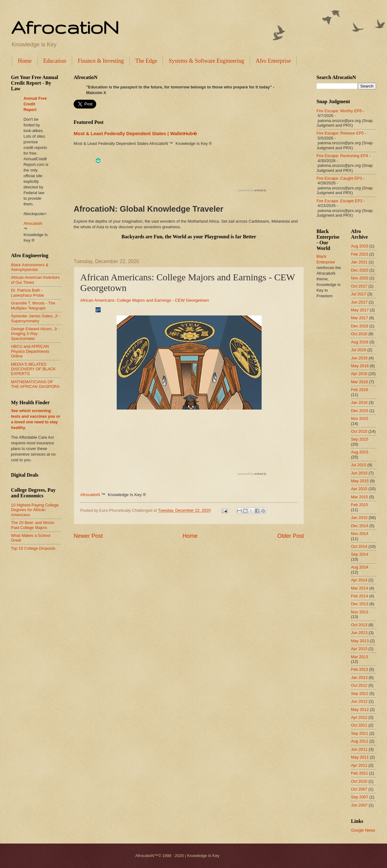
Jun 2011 (359, 749)
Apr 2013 (359, 649)
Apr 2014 (359, 580)
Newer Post (88, 536)
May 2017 (360, 310)
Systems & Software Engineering (206, 61)
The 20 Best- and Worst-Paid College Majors (33, 525)
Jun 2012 (359, 701)
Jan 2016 (359, 402)
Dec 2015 (360, 411)
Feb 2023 (359, 254)
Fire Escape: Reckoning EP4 (342, 156)
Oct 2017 (359, 286)
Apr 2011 (359, 765)
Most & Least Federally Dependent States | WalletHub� (135, 133)
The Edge (146, 61)
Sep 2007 (360, 797)
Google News (363, 830)
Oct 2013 (359, 625)
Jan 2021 (359, 262)
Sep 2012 (360, 693)
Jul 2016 (359, 350)
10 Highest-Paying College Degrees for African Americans (35, 510)
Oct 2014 (359, 546)
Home (25, 61)
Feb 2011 (359, 773)
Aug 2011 (360, 741)
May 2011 (360, 757)
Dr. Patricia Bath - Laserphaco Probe (27, 293)
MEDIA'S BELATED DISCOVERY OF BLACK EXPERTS (33, 369)
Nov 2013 (360, 612)
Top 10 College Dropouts (33, 548)
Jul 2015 (359, 465)
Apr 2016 (359, 374)
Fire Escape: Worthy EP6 (339, 111)
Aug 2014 (360, 567)
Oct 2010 (359, 781)
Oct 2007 (359, 789)
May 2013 (360, 641)
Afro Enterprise (273, 61)
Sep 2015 (360, 439)
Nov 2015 (360, 418)
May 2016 (360, 366)
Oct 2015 (359, 431)
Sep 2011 (360, 733)
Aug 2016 (360, 342)
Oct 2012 (359, 685)
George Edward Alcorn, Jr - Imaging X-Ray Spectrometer (35, 334)
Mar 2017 (359, 318)
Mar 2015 (359, 497)
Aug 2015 (360, 452)
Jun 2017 (359, 302)
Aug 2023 (360, 246)
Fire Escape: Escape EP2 (340, 201)
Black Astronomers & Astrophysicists (30, 267)
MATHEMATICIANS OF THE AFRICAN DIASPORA (35, 384)
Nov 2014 (360, 534)
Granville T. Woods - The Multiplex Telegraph (33, 305)
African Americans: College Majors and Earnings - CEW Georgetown (145, 300)
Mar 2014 (359, 588)
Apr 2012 (359, 717)
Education (55, 61)
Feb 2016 (359, 390)
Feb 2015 (359, 505)
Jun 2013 (359, 633)
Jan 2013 (359, 677)
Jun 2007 (359, 805)
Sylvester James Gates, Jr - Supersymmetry (36, 318)
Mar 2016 (359, 382)
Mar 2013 (359, 657)
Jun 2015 (359, 473)
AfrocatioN (65, 27)
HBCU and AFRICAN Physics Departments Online (30, 351)
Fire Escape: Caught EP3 (339, 178)
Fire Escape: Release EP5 (340, 133)
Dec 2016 (360, 326)
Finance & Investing (101, 61)
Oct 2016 (359, 334)
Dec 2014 (360, 526)
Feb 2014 (359, 596)
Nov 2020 (360, 278)
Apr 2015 (359, 489)
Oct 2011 (359, 725)
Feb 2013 (359, 669)
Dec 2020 (360, 270)
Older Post (291, 536)
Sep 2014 (360, 554)
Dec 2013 (360, 604)
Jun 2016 (359, 358)
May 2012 (360, 709)
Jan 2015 (359, 518)
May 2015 (360, 481)
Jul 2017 (359, 294)
